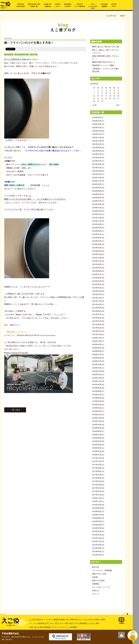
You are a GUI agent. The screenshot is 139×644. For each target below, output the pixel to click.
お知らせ (96, 591)
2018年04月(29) (98, 445)
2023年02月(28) (98, 251)
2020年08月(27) (98, 351)
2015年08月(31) (98, 551)
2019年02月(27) (98, 411)
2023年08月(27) (98, 231)
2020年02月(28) (98, 371)
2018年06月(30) (98, 438)
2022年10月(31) (98, 264)
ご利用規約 (73, 627)
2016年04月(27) (98, 525)
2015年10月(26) (98, 545)
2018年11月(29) (98, 421)
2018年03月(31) (98, 448)
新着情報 (83, 623)
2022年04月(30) (98, 284)
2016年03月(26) (98, 528)
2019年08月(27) (98, 391)
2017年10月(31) (98, 465)
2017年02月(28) (98, 491)
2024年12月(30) (98, 178)
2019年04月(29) (98, 405)
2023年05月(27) (98, 241)
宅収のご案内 (100, 620)
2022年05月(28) (98, 281)
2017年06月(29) (98, 478)
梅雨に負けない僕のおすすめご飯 (106, 47)
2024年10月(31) (98, 184)
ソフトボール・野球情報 (102, 570)
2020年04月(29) (98, 365)
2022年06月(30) (98, 278)
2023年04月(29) (98, 244)
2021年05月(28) (98, 321)
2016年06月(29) (98, 518)
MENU (136, 3)
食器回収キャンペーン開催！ (104, 65)
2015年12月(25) (98, 538)
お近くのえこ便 (51, 623)
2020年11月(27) (98, 341)
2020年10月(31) (98, 345)
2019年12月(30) (98, 378)
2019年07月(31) (98, 395)
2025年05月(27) (98, 161)
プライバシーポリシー (60, 627)
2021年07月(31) (98, 314)
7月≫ (118, 105)
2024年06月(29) (98, 198)
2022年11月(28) (98, 261)
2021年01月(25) (98, 335)
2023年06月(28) (98, 238)
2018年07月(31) (98, 435)
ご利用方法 (73, 620)
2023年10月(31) (98, 224)
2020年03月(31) (98, 368)
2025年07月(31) (98, 154)
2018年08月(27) (98, 431)
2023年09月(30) (98, 228)
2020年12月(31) (98, 338)
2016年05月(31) (98, 521)
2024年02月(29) (98, 211)
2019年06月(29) (98, 398)
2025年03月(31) (98, 168)
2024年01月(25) (98, 214)
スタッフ (96, 594)
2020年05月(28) (98, 361)
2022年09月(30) (98, 268)
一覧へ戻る (15, 410)
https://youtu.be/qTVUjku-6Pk (17, 353)
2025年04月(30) (98, 164)
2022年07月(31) (98, 274)
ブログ (76, 623)
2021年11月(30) (98, 301)
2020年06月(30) (98, 358)
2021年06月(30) (98, 318)
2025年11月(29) (98, 141)
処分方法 (9, 55)
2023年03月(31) (98, 248)
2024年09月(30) (98, 188)
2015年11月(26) (98, 541)
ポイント (81, 620)
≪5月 (94, 105)
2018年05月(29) (98, 441)
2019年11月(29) (98, 381)
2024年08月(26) (98, 191)
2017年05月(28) (98, 481)
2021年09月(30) (98, 308)
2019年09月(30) (98, 388)
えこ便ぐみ (90, 620)
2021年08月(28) (98, 311)
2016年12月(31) (98, 498)
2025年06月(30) (98, 158)
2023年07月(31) (98, 234)
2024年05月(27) (98, 201)
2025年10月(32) (98, 144)
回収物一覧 (64, 620)
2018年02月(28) (98, 451)
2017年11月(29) (98, 461)
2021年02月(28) (98, 331)
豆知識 (34, 55)
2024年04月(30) (98, 204)
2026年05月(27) (98, 121)
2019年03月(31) (98, 408)
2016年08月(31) (98, 511)
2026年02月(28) (98, 131)
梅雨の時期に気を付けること (104, 62)
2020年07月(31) (98, 355)
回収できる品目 (22, 55)
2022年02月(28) (98, 291)
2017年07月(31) (98, 475)
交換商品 (96, 584)
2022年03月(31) (98, 288)
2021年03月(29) (98, 328)
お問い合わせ (34, 627)
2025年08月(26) (98, 151)
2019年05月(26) (98, 401)
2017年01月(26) (98, 495)
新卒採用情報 (45, 627)
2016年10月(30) (98, 505)
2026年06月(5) (98, 118)
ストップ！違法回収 (37, 623)
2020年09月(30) (98, 348)
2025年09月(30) (98, 148)
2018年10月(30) (98, 425)
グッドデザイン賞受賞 (50, 620)
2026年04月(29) (98, 124)
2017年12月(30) (98, 458)
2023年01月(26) (98, 254)
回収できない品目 (99, 574)
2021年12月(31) (98, 298)
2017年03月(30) (98, 488)
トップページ (111, 16)
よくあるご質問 (93, 623)
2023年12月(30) (98, 218)
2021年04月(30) (98, 325)
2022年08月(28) (98, 271)
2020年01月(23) (98, 375)
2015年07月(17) (98, 555)
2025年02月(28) (98, 171)
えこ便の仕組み (35, 620)
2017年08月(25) (98, 471)
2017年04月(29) (98, 485)
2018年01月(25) (98, 455)
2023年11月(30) (98, 221)
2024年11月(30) (98, 181)
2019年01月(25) (98, 415)
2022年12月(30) (98, 258)
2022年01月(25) (98, 294)
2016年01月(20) (98, 535)
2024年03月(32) (98, 208)
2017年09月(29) (98, 468)
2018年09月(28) (98, 428)
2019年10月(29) (98, 385)
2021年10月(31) (98, 304)
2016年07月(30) (98, 515)
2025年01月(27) (98, 174)
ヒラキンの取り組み (65, 623)
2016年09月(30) (98, 508)
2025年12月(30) (98, 138)
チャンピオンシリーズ (101, 587)
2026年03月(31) (98, 128)
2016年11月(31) (98, 501)
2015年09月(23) (98, 548)
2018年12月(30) (98, 418)
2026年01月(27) (98, 134)
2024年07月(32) (98, 194)
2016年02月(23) (98, 531)
